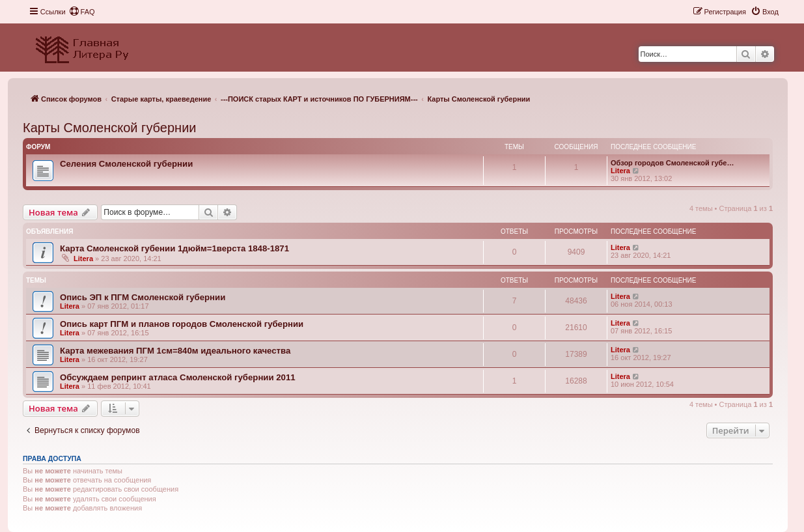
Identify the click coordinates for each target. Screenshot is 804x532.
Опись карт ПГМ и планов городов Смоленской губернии (182, 324)
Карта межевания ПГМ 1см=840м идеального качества (175, 351)
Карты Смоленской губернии (109, 128)
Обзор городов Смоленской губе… (672, 163)
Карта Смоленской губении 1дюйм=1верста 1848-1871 (174, 248)
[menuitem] (82, 12)
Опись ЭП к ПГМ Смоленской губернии (143, 297)
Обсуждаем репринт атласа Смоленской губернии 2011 (178, 377)
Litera (620, 171)
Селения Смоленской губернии (126, 164)
